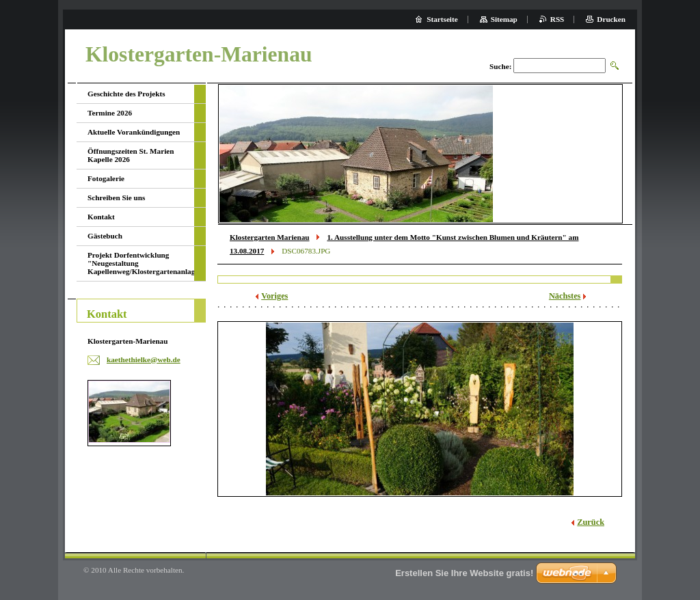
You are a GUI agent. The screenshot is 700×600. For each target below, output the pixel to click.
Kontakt (101, 217)
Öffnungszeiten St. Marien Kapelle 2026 (131, 155)
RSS (557, 19)
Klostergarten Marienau (270, 237)
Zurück (591, 522)
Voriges (274, 296)
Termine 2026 (110, 113)
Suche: (500, 66)
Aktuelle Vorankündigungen (134, 132)
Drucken (611, 19)
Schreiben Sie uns (116, 197)
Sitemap (504, 19)
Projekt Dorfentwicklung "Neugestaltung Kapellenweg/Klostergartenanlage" (141, 263)
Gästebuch (105, 236)
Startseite (442, 19)
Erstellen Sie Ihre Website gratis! (464, 573)
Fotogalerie (106, 178)
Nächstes (565, 296)
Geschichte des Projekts (126, 94)
